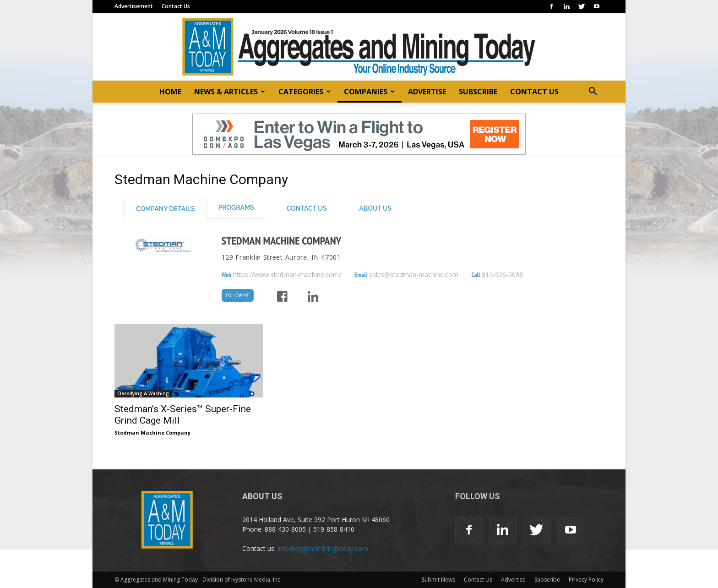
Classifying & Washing (143, 393)
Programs (236, 207)
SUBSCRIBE (478, 92)
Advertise (513, 580)
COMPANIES (369, 92)
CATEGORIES (305, 92)
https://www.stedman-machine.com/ (287, 275)
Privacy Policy (586, 580)
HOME (170, 92)
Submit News (438, 580)
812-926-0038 (502, 275)
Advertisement (134, 6)
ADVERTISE (427, 92)
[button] (593, 92)
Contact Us (176, 6)
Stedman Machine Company (282, 241)
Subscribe (547, 580)
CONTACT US (534, 92)
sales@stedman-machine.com (414, 275)
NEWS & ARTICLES (230, 92)
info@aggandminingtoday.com (323, 548)
